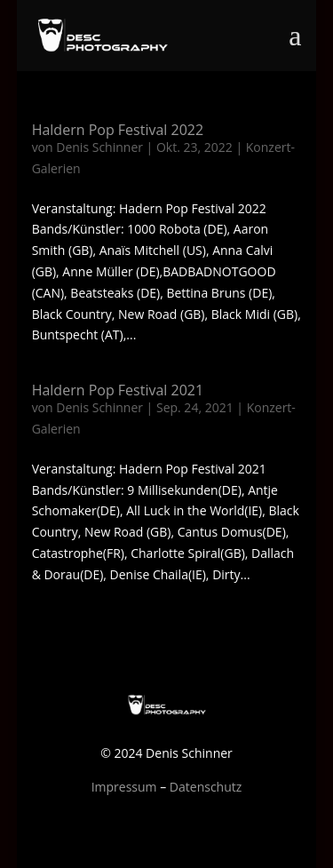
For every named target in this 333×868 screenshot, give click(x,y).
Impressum (124, 787)
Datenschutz (206, 787)
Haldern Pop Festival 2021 (118, 390)
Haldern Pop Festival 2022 (118, 130)
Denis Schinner (99, 147)
